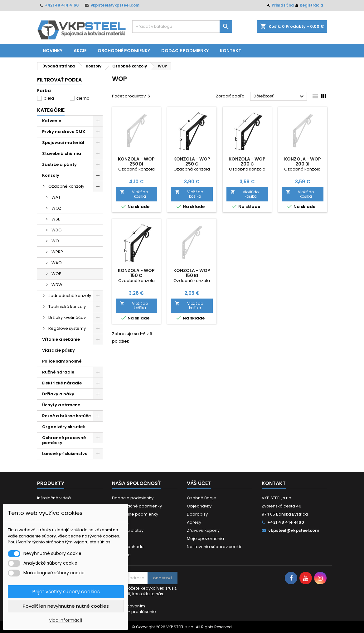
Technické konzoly (67, 307)
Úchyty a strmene (61, 405)
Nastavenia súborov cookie (215, 547)
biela (49, 98)
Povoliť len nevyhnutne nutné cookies (66, 606)
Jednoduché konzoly (70, 296)
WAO (57, 263)
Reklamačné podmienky (137, 506)
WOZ (56, 208)
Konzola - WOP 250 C (192, 161)
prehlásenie (144, 612)
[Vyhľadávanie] (182, 27)
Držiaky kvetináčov (67, 317)
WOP (56, 274)
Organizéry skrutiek (64, 427)
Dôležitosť (280, 96)
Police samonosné (62, 361)
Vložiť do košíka (134, 194)
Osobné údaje (201, 498)
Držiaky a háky (58, 394)
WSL (56, 219)
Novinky (53, 51)
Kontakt (231, 51)
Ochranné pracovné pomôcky (64, 440)
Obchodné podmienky (124, 51)
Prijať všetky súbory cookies (66, 592)
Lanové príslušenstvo (65, 454)
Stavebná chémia (62, 153)
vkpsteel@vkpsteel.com (115, 5)
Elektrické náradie (62, 383)
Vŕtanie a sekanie (61, 339)
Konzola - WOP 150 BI (192, 273)
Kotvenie (52, 121)
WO (55, 241)
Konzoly (51, 175)
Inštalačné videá (54, 498)
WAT (56, 197)
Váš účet (199, 483)
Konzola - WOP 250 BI (136, 161)
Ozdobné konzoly (66, 186)
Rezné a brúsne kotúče (66, 416)
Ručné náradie (58, 372)
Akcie (80, 51)
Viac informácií (66, 620)
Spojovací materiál (63, 143)
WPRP (57, 252)
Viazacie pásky (58, 350)
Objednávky (199, 506)
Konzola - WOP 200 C (247, 161)
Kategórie (51, 110)
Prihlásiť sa (283, 5)
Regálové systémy (67, 328)
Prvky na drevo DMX (64, 132)
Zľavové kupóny (203, 530)
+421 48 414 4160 (62, 5)
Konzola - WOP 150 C (136, 273)
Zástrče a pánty (59, 164)
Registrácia (311, 5)
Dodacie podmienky (185, 51)
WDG (56, 230)
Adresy (194, 522)
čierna (83, 98)
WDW (57, 285)
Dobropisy (197, 514)
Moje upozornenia (205, 539)
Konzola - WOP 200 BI (303, 161)
